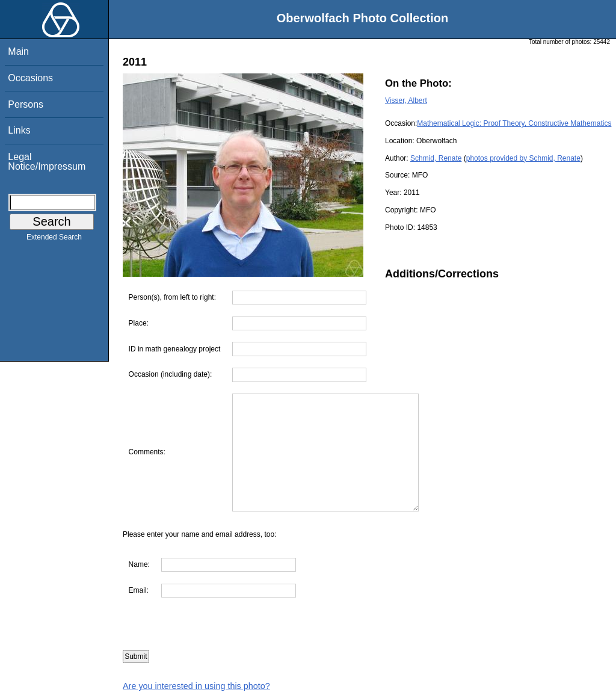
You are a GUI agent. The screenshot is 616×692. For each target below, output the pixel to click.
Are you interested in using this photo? (196, 686)
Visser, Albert (406, 100)
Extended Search (54, 239)
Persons (26, 104)
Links (19, 130)
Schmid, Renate (436, 158)
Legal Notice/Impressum (47, 162)
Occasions (30, 78)
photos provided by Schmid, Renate (523, 158)
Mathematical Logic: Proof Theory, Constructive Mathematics (514, 123)
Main (18, 51)
